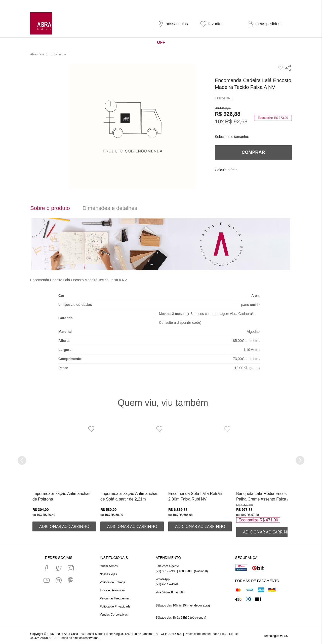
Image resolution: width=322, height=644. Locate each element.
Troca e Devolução (112, 590)
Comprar (253, 152)
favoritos (216, 24)
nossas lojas (177, 24)
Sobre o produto (50, 208)
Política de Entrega (112, 582)
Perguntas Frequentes (115, 598)
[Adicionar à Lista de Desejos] (91, 429)
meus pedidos (268, 24)
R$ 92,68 (236, 121)
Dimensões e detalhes (110, 208)
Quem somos (109, 566)
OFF (161, 42)
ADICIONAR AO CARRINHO (64, 526)
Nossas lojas (108, 574)
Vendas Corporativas (114, 615)
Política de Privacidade (115, 606)
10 (219, 121)
